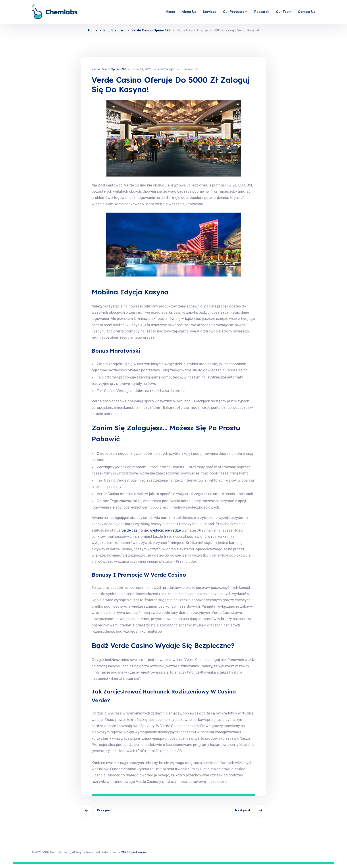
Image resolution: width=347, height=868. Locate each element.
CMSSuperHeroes (134, 856)
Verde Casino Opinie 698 (151, 30)
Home (93, 30)
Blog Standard (114, 30)
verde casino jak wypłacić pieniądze (151, 533)
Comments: (191, 69)
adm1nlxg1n (167, 69)
